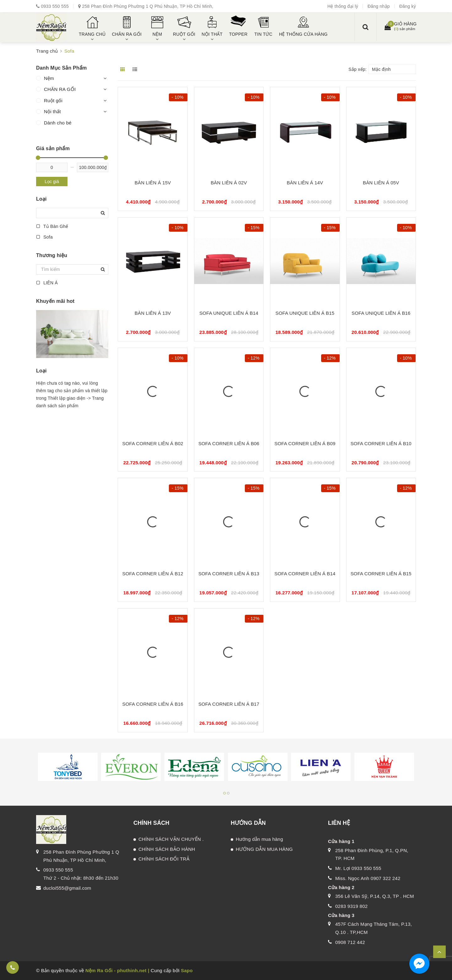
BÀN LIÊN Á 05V (381, 183)
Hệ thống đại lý (343, 6)
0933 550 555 (55, 6)
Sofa (44, 237)
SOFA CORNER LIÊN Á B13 (229, 574)
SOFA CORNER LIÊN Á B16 (153, 704)
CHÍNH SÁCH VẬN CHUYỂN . (171, 839)
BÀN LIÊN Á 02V (229, 183)
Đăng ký (408, 6)
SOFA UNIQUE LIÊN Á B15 (305, 313)
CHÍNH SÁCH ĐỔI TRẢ (164, 859)
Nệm (49, 78)
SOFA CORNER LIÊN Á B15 (381, 574)
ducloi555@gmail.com (67, 888)
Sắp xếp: (358, 69)
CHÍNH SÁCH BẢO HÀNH (167, 849)
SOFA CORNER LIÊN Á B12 (153, 574)
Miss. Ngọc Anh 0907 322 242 (368, 878)
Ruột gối (53, 100)
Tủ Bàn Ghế (52, 226)
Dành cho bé (58, 123)
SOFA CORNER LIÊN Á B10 (381, 443)
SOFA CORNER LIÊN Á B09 (305, 443)
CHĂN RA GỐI (60, 89)
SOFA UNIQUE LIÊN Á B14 (229, 313)
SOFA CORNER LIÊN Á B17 (229, 704)
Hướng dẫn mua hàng (259, 839)
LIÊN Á (47, 283)
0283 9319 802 (351, 906)
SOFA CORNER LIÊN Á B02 (153, 443)
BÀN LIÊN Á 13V (153, 313)
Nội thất (52, 111)
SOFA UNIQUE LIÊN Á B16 (381, 313)
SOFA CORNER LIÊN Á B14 (305, 574)
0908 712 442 (350, 942)
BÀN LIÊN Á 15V (153, 183)
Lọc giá (52, 182)
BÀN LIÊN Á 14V (305, 183)
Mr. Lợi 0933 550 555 (358, 868)
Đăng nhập (379, 6)
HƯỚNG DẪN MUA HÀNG (264, 849)
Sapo (187, 970)
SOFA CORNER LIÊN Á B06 (229, 443)
